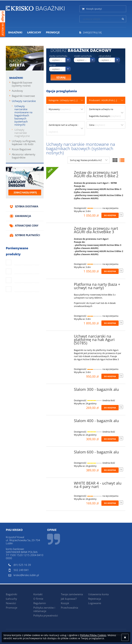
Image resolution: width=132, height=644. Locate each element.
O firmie (38, 599)
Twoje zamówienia (72, 594)
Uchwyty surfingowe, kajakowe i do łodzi (24, 143)
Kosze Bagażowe (21, 149)
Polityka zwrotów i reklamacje (44, 609)
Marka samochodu (58, 56)
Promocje (12, 608)
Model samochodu (83, 56)
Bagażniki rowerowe (23, 96)
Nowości (11, 603)
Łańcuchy (11, 599)
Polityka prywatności (46, 615)
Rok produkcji (105, 56)
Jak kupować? (69, 599)
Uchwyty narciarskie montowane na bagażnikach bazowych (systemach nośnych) (23, 115)
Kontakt (38, 594)
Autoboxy (17, 91)
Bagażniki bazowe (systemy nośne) (22, 84)
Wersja (53, 65)
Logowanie (95, 603)
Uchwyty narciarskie (24, 101)
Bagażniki (16, 78)
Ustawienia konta (98, 594)
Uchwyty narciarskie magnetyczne (22, 133)
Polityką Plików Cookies (93, 635)
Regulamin (40, 603)
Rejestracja (95, 599)
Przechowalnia (69, 608)
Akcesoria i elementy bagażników (24, 156)
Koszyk (65, 603)
